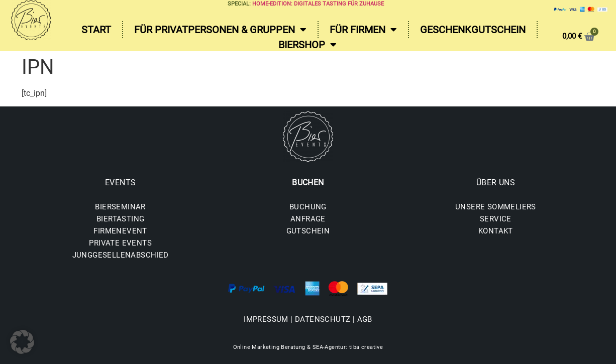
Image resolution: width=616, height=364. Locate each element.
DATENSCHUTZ (323, 319)
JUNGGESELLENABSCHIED (121, 255)
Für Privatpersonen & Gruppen (220, 30)
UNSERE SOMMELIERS (496, 207)
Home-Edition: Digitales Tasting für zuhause (318, 4)
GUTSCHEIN (308, 231)
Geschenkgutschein (473, 30)
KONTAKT (496, 231)
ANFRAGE (308, 219)
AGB (365, 319)
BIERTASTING (120, 219)
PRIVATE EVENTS (120, 243)
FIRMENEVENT (120, 231)
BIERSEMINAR (120, 207)
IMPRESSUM (266, 319)
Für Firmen (363, 30)
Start (96, 30)
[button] (22, 342)
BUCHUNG (308, 207)
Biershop (307, 45)
